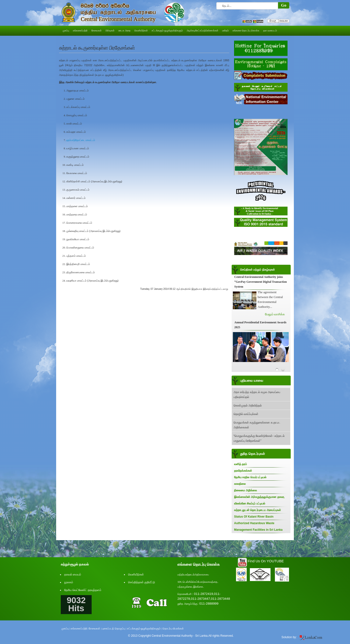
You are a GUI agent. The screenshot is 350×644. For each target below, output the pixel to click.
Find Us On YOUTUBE (266, 561)
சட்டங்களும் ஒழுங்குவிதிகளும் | (145, 628)
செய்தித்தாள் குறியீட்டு (142, 582)
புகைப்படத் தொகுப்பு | (114, 628)
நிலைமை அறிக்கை (245, 490)
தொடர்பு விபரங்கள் (173, 628)
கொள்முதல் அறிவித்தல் (248, 406)
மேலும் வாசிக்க (275, 314)
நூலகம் (69, 582)
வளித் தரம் (241, 464)
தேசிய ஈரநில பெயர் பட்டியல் (250, 477)
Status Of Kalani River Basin (254, 517)
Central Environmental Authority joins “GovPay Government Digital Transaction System (261, 282)
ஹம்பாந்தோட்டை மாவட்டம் (81, 140)
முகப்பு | (66, 628)
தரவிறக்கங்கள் (243, 471)
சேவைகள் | (95, 628)
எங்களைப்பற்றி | (79, 628)
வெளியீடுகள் (136, 574)
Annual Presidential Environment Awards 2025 (260, 325)
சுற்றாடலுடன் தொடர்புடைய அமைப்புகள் (258, 510)
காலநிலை (240, 484)
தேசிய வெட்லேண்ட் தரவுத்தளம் (83, 590)
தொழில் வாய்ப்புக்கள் (246, 414)
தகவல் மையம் (73, 574)
